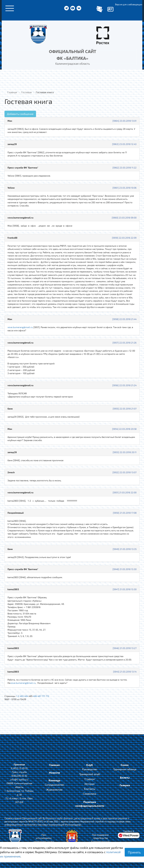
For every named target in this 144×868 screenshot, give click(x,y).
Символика (90, 794)
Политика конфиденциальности (90, 804)
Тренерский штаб (90, 774)
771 (43, 696)
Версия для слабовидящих (129, 4)
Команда (54, 780)
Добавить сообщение (20, 114)
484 (26, 696)
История (90, 784)
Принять (134, 852)
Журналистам (54, 790)
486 (35, 696)
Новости (54, 773)
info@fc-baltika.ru (19, 779)
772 (47, 696)
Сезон (125, 765)
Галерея (125, 785)
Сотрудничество (54, 785)
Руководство (90, 769)
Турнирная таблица (125, 769)
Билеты (125, 777)
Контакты (90, 789)
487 (39, 696)
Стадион (90, 779)
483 (22, 696)
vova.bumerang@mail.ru (20, 327)
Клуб (90, 765)
